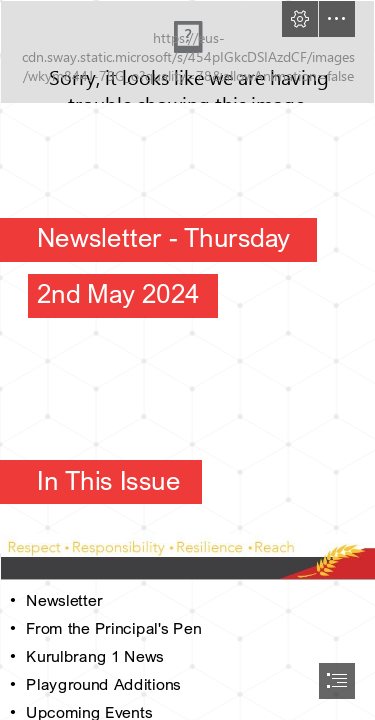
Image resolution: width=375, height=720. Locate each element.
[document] (187, 360)
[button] (300, 19)
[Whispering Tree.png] (187, 52)
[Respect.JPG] (187, 556)
